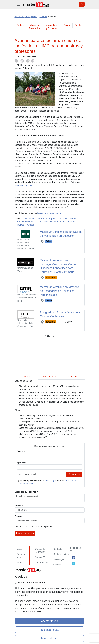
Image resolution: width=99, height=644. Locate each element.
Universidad (29, 219)
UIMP (38, 222)
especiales (73, 377)
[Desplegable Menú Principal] (18, 4)
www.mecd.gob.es (23, 185)
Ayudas (31, 225)
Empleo (78, 25)
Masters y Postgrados (35, 27)
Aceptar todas (49, 621)
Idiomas (63, 219)
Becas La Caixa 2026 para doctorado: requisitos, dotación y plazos (51, 393)
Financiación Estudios (54, 222)
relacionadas (49, 377)
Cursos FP (40, 557)
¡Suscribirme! (74, 474)
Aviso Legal (50, 481)
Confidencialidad (61, 554)
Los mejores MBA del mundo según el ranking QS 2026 (46, 431)
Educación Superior (47, 219)
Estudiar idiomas (25, 222)
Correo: (18, 516)
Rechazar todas (49, 630)
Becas (67, 25)
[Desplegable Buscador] (82, 4)
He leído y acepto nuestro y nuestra (48, 482)
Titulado (21, 225)
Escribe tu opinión (26, 492)
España (71, 222)
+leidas (26, 377)
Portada (21, 25)
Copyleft (57, 565)
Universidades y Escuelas (51, 27)
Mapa (19, 549)
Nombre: (19, 506)
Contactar (58, 549)
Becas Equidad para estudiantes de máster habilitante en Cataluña (51, 399)
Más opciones (49, 638)
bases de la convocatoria (49, 213)
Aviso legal (59, 559)
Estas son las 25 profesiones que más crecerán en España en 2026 (51, 428)
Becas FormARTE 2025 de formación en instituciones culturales (50, 396)
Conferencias (41, 563)
